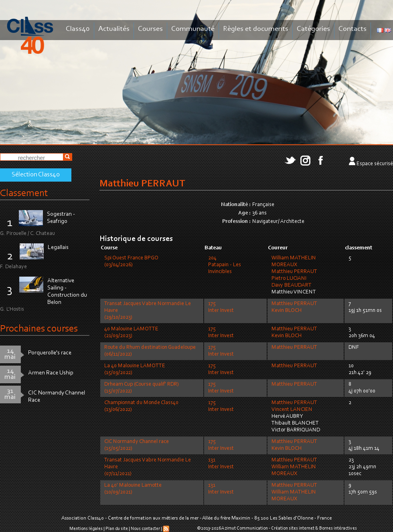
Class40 (78, 29)
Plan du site (117, 529)
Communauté (193, 29)
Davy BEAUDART (292, 285)
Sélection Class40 (36, 175)
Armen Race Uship (51, 373)
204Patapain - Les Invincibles (225, 265)
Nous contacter (145, 529)
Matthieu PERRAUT (294, 272)
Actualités (114, 29)
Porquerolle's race (50, 353)
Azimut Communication (245, 528)
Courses (150, 29)
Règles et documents (256, 29)
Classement (24, 193)
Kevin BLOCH (287, 311)
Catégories (313, 29)
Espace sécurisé (375, 164)
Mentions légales (86, 529)
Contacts (352, 29)
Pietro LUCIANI (289, 279)
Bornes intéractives (338, 528)
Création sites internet (293, 528)
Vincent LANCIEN (292, 410)
